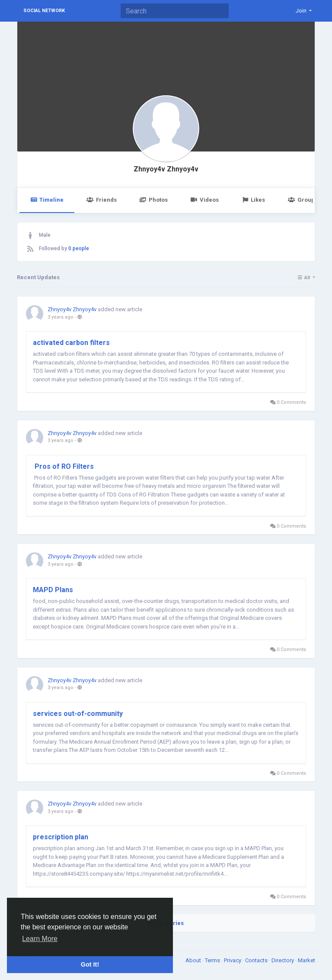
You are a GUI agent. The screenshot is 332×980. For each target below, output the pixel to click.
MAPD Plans (53, 590)
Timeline (47, 200)
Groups (303, 200)
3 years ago (61, 317)
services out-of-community (78, 714)
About (194, 960)
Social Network (44, 11)
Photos (154, 200)
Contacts (257, 960)
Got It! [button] (90, 964)
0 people (79, 248)
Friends (101, 200)
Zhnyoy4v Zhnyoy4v (166, 169)
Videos (205, 200)
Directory (283, 960)
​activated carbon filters (71, 343)
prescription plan (61, 837)
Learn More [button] (40, 939)
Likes (253, 200)
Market (306, 960)
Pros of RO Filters (63, 466)
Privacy (233, 960)
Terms (213, 960)
